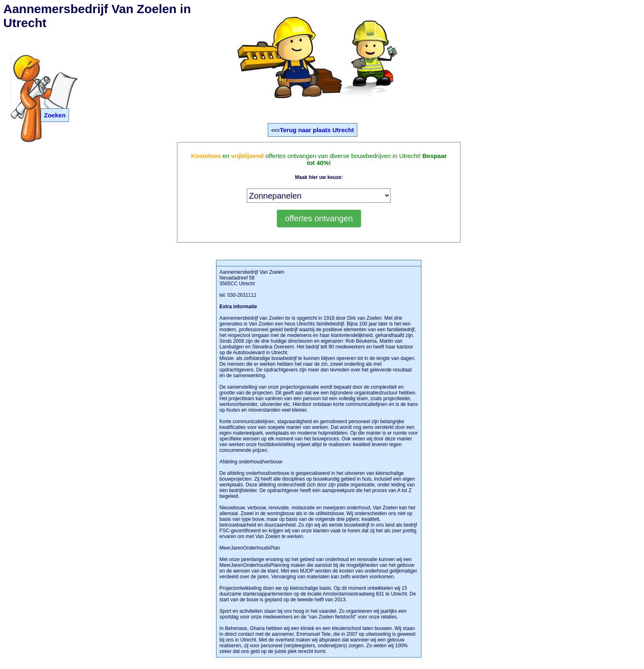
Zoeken (55, 115)
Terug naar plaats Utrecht (317, 130)
